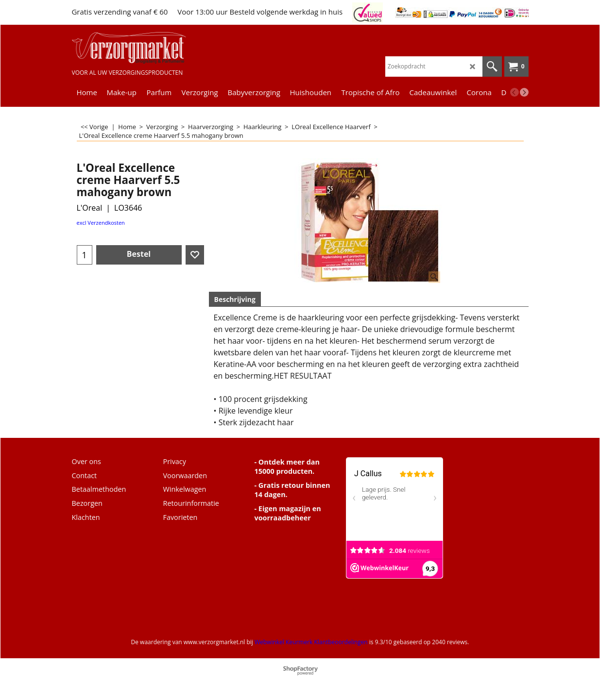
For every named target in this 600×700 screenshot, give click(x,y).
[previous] (514, 92)
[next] (524, 92)
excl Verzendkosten (101, 223)
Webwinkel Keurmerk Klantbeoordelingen (311, 642)
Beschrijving (235, 299)
